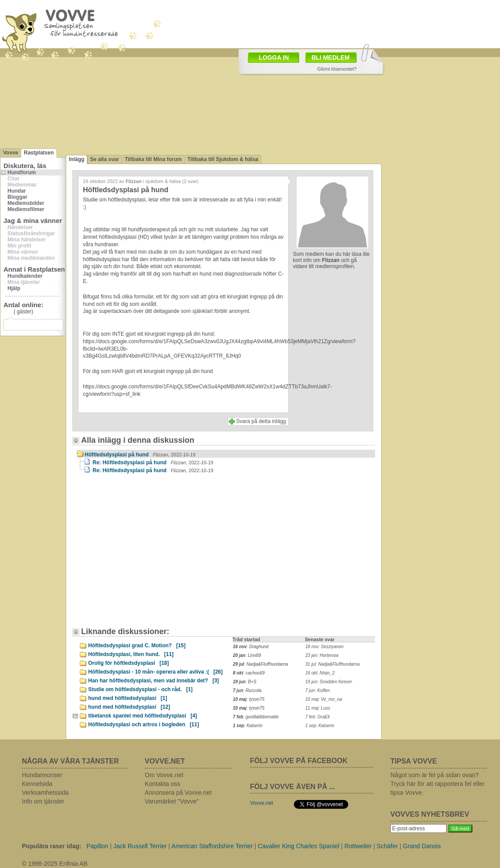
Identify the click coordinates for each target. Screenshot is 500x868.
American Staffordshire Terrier (212, 846)
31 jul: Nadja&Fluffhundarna (332, 664)
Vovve (11, 153)
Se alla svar (104, 159)
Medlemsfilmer (26, 209)
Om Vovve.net (164, 775)
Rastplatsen (39, 153)
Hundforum (22, 172)
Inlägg (77, 159)
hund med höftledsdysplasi (128, 698)
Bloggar (17, 197)
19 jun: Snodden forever (329, 682)
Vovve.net (262, 803)
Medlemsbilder (26, 203)
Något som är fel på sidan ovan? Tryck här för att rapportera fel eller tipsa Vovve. (437, 784)
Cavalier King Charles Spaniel (299, 846)
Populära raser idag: (52, 846)
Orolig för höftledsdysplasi (129, 663)
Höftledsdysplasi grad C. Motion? (137, 646)
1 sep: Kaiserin (320, 726)
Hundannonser (42, 775)
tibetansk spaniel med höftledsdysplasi (143, 716)
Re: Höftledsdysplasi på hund (153, 463)
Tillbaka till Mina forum (153, 159)
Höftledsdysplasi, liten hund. (131, 654)
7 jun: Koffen (318, 690)
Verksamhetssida (45, 793)
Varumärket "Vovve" (172, 801)
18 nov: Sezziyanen (324, 647)
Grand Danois (422, 846)
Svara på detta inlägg (261, 421)
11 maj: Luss (318, 708)
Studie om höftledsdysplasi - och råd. (140, 689)
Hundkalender (25, 276)
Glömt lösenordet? (337, 69)
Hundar (17, 191)
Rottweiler (358, 846)
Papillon (97, 846)
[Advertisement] (151, 555)
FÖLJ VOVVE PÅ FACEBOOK (299, 761)
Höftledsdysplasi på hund (140, 455)
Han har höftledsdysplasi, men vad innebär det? (154, 681)
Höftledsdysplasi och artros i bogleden (144, 725)
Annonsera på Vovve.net (178, 793)
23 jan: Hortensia (322, 655)
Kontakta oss (162, 784)
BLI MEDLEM (330, 57)
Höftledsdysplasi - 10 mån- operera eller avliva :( (155, 672)
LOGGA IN (274, 57)
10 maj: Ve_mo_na (324, 699)
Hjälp (14, 288)
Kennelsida (37, 784)
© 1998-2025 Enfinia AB (55, 864)
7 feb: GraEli (318, 717)
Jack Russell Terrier (140, 846)
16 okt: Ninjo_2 (320, 673)
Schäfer (387, 846)
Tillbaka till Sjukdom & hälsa (223, 159)
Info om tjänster (43, 801)
